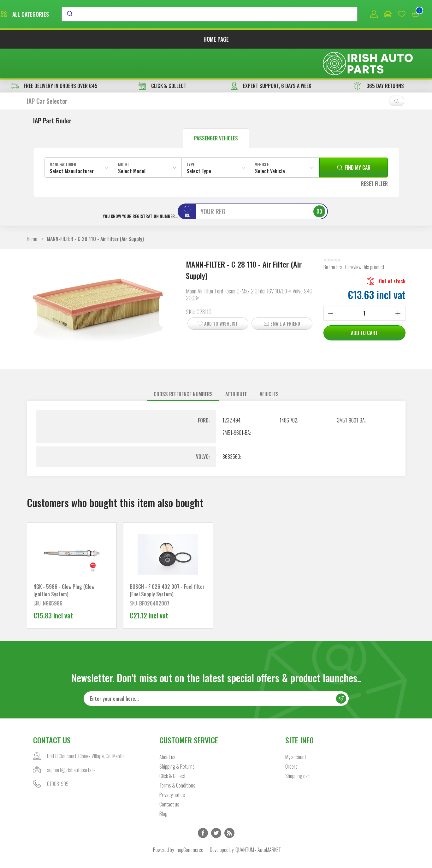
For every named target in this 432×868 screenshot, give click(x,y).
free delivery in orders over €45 (54, 57)
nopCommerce (190, 821)
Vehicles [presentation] (269, 366)
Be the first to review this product (354, 239)
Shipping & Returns (177, 738)
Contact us (169, 776)
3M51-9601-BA (351, 392)
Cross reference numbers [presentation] (183, 366)
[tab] (183, 366)
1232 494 (231, 392)
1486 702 (288, 392)
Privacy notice (172, 766)
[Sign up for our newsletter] (216, 670)
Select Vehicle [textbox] (270, 143)
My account (296, 729)
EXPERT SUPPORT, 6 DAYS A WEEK (271, 57)
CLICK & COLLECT (162, 57)
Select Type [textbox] (199, 143)
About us (167, 729)
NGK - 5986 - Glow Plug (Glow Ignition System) (64, 562)
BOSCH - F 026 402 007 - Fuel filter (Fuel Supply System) (167, 562)
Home (32, 210)
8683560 (231, 428)
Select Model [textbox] (132, 143)
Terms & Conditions (177, 757)
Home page (216, 40)
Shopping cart (298, 747)
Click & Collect (172, 747)
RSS (229, 805)
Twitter (216, 805)
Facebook (203, 805)
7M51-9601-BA (236, 404)
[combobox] (267, 15)
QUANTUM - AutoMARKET (258, 821)
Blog (163, 785)
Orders (291, 738)
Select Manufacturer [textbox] (72, 143)
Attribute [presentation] (236, 366)
